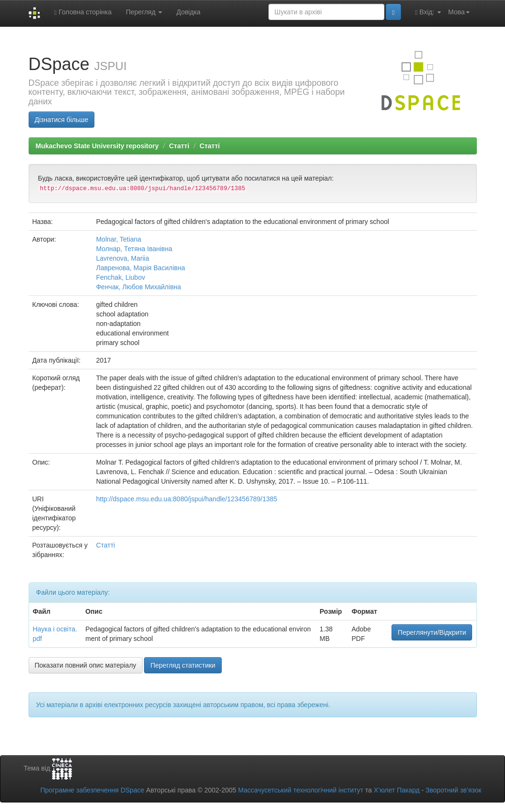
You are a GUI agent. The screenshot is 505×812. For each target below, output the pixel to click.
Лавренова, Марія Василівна (140, 268)
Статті (179, 146)
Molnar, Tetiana (119, 239)
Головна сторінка (83, 12)
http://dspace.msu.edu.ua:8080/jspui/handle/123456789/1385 (186, 499)
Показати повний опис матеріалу (86, 665)
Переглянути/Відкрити (432, 632)
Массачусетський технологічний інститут (301, 790)
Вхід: (428, 12)
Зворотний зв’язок (453, 790)
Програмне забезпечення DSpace (92, 790)
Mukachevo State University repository (97, 146)
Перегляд (144, 12)
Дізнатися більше (62, 120)
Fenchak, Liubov (120, 277)
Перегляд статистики (183, 665)
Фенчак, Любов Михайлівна (138, 287)
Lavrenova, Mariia (122, 258)
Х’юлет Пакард (397, 790)
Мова (459, 12)
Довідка (188, 12)
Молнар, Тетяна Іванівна (134, 249)
